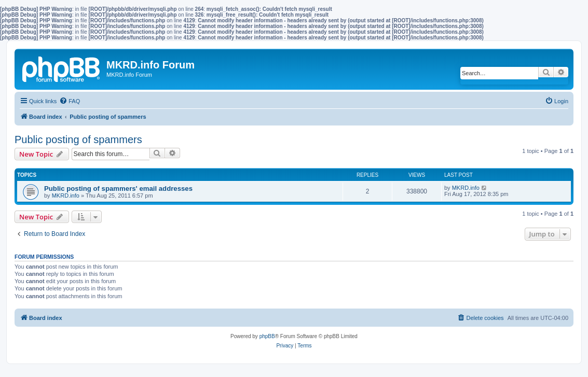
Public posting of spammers (78, 139)
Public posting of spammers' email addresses (118, 188)
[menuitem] (70, 101)
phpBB (267, 336)
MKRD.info (66, 196)
